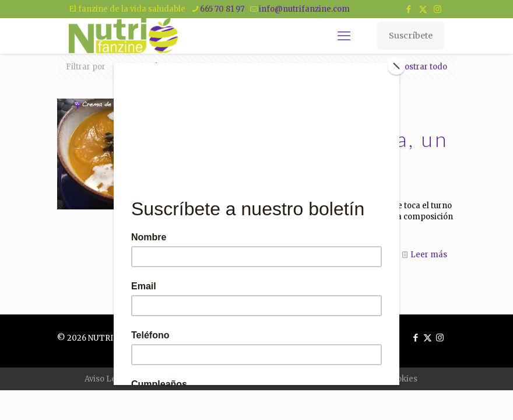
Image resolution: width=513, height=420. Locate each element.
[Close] (396, 66)
